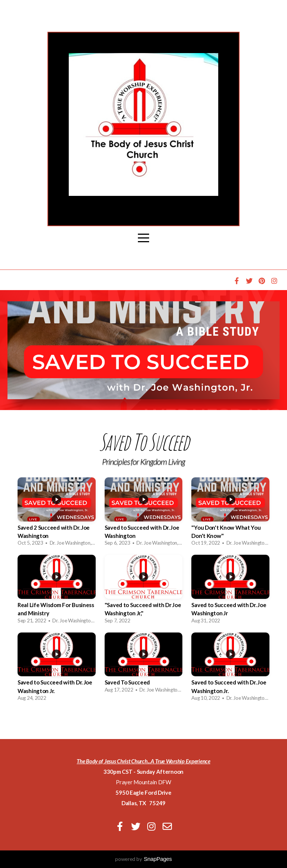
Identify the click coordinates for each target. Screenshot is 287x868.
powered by (143, 859)
